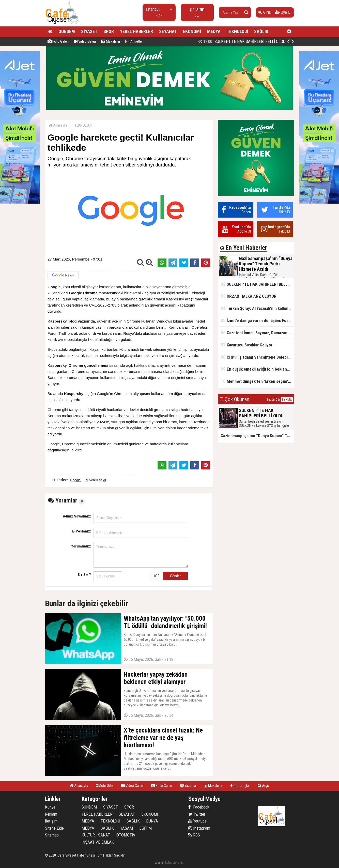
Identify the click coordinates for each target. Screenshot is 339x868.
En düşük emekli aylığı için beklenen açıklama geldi (257, 369)
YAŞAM (127, 828)
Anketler (134, 41)
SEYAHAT (168, 31)
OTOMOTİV (126, 835)
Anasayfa (58, 125)
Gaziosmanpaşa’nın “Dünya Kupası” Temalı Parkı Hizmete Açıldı (245, 41)
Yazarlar (188, 786)
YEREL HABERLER (136, 31)
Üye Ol (283, 12)
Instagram (199, 828)
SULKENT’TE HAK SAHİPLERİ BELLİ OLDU (257, 284)
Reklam (51, 814)
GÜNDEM (67, 31)
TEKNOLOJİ (237, 31)
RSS (194, 835)
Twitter (197, 814)
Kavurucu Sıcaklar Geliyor (246, 345)
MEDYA (214, 31)
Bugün (271, 400)
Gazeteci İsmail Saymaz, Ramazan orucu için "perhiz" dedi (257, 333)
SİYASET (89, 31)
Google (75, 480)
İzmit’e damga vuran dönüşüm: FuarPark (257, 320)
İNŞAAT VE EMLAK (98, 842)
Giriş (265, 12)
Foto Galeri (58, 41)
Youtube (197, 821)
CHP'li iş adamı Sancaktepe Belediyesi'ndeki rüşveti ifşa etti (257, 357)
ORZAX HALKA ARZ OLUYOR (249, 296)
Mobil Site (105, 786)
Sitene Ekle (54, 828)
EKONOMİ (192, 31)
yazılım (159, 863)
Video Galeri (85, 41)
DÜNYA (152, 821)
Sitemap (52, 835)
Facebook (199, 807)
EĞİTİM (145, 828)
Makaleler (111, 41)
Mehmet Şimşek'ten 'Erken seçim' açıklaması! (257, 381)
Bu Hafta (287, 400)
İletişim (51, 821)
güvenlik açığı (96, 480)
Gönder (175, 576)
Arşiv (264, 786)
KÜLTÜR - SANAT (96, 835)
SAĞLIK (261, 31)
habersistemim (175, 863)
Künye (50, 807)
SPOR (109, 31)
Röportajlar (240, 786)
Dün (278, 400)
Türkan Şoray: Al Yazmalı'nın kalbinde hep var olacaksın (257, 308)
